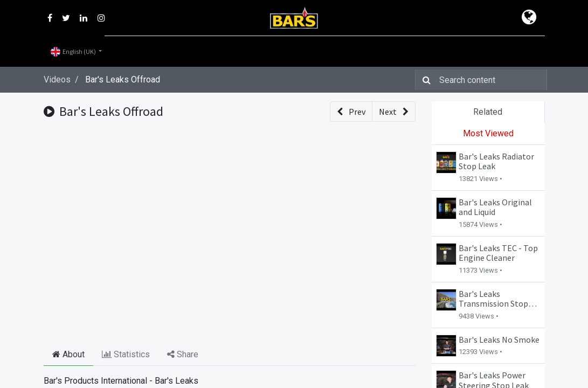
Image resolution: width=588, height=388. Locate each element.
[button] (351, 112)
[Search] (424, 80)
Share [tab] (183, 354)
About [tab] (68, 354)
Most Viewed (488, 133)
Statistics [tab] (126, 354)
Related (488, 112)
